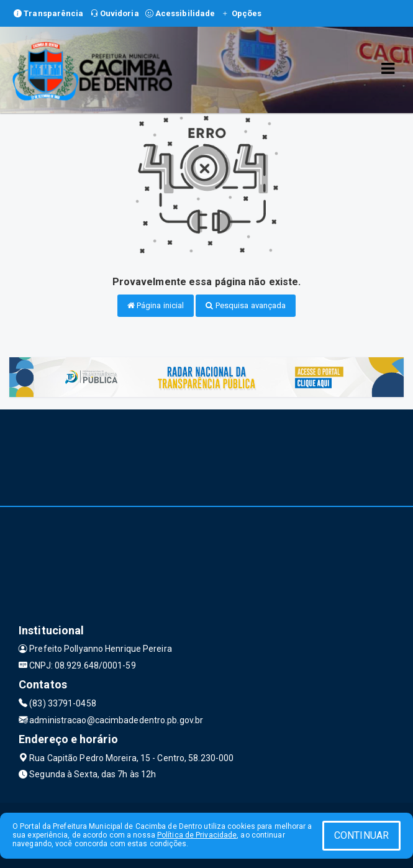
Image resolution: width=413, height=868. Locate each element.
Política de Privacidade (197, 835)
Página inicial (156, 305)
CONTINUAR (361, 835)
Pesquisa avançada (246, 305)
